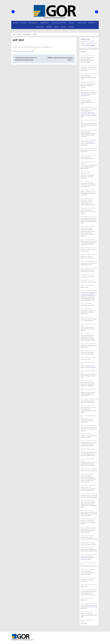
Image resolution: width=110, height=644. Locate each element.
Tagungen (72, 23)
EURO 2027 (84, 600)
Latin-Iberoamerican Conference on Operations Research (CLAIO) (88, 573)
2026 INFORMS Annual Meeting (89, 566)
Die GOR (23, 23)
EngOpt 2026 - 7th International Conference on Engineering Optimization (88, 489)
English (71, 27)
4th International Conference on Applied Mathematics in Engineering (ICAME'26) (89, 444)
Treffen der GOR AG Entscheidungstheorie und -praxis (88, 102)
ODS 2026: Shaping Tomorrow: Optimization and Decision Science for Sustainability (89, 464)
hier (32, 51)
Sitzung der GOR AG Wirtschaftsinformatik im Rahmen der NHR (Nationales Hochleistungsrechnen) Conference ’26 (88, 479)
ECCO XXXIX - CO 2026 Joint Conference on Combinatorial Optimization (89, 69)
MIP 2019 (18, 40)
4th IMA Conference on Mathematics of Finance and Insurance (88, 212)
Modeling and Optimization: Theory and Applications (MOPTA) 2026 (88, 394)
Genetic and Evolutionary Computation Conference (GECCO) (88, 329)
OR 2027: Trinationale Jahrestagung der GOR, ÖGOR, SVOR (89, 615)
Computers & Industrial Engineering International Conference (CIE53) (88, 558)
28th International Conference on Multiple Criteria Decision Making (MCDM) (89, 94)
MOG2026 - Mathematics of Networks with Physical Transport (88, 86)
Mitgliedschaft (45, 23)
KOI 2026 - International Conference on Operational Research (88, 522)
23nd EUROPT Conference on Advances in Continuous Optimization (89, 312)
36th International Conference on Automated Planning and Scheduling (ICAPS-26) (89, 243)
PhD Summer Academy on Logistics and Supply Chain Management (88, 143)
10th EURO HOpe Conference (88, 544)
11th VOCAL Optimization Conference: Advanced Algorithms (87, 177)
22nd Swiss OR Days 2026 (88, 305)
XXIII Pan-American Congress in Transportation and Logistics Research (89, 125)
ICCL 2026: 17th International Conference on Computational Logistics (89, 429)
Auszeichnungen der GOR (59, 23)
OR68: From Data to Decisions (89, 471)
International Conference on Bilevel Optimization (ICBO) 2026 (88, 376)
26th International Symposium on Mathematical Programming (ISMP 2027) (89, 607)
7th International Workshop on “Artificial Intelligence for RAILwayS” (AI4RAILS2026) (89, 454)
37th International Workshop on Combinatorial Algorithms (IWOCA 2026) (89, 167)
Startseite (16, 23)
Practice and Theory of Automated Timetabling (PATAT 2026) (87, 421)
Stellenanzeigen (82, 23)
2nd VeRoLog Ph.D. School (88, 277)
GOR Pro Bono (40, 27)
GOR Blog (49, 27)
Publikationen (92, 23)
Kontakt (56, 27)
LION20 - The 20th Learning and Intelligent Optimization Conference (88, 193)
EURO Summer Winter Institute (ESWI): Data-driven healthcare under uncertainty (89, 514)
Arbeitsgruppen (33, 23)
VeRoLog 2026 (84, 287)
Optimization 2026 (86, 359)
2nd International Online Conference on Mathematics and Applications (88, 185)
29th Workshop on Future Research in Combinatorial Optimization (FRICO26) (88, 384)
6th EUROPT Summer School (88, 282)
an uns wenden (90, 45)
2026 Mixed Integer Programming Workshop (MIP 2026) (88, 77)
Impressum (63, 27)
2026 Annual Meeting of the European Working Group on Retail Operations (88, 531)
